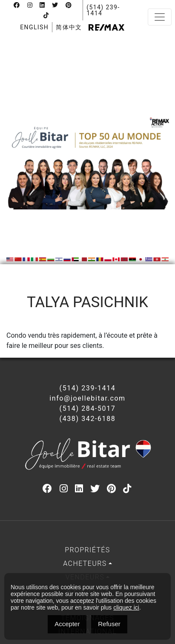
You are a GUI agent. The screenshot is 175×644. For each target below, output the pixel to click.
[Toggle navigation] (160, 17)
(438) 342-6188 (88, 419)
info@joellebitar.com (87, 398)
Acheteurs (85, 563)
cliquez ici (126, 607)
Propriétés (87, 550)
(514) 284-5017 (88, 408)
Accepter (67, 624)
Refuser (109, 624)
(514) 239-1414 (103, 10)
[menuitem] (34, 27)
